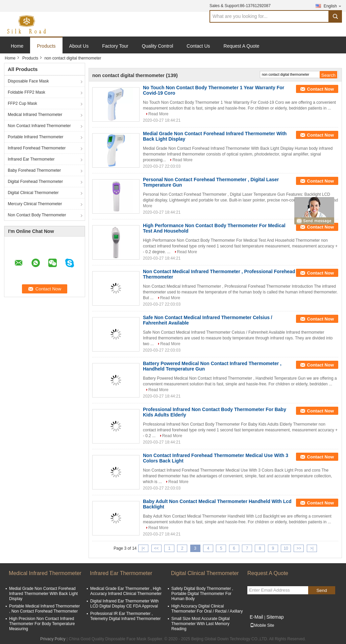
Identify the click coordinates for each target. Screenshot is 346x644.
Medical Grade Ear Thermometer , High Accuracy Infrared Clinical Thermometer (126, 591)
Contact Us (198, 46)
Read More (158, 114)
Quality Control (158, 46)
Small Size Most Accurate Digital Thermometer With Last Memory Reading (201, 624)
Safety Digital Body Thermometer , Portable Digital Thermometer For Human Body (202, 594)
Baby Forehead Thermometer (34, 170)
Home (17, 46)
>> (299, 548)
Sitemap (275, 617)
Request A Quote (242, 46)
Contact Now (320, 89)
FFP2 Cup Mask (22, 103)
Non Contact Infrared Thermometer (39, 126)
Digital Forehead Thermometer (35, 182)
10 (286, 548)
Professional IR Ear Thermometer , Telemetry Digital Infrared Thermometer (126, 616)
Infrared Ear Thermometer (31, 159)
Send (322, 590)
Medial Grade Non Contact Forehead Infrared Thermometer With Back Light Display (43, 594)
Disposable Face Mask (28, 81)
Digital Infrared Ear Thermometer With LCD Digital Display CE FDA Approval (125, 604)
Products (46, 46)
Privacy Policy (53, 639)
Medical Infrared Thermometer (35, 115)
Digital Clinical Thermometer (33, 193)
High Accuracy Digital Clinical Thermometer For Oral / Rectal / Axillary (207, 609)
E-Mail (256, 617)
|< (143, 548)
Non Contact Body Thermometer (37, 215)
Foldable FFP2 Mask (27, 92)
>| (312, 548)
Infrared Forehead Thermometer (37, 148)
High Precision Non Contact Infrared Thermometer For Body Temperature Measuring (42, 624)
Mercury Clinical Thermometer (35, 204)
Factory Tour (115, 46)
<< (156, 548)
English (333, 6)
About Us (79, 46)
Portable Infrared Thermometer (36, 137)
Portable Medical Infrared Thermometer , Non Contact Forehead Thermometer (44, 609)
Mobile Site (262, 625)
